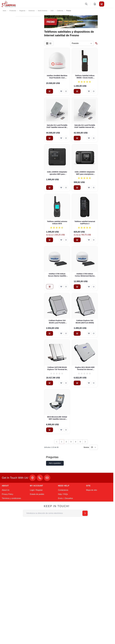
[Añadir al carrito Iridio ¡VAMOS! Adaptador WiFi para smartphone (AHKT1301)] (77, 188)
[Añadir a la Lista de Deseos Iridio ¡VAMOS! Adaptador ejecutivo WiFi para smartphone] (61, 188)
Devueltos (69, 498)
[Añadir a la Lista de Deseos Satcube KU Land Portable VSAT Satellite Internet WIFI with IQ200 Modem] (61, 138)
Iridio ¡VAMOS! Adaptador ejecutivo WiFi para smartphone (57, 173)
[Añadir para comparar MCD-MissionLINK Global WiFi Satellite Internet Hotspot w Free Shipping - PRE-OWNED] (66, 430)
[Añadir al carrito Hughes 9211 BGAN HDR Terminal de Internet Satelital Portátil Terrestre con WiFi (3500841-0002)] (77, 383)
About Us (6, 490)
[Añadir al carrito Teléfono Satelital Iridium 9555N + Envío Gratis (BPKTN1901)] (77, 91)
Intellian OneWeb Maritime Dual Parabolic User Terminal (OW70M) (57, 77)
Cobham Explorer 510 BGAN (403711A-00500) (85, 322)
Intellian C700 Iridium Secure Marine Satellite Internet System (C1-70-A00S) (57, 275)
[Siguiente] (85, 442)
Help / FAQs (63, 494)
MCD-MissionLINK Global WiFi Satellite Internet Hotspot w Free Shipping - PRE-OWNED (57, 418)
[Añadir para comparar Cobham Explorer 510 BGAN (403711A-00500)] (94, 333)
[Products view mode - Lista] (50, 43)
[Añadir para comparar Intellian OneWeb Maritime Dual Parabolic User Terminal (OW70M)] (66, 91)
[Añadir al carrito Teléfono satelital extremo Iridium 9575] (50, 240)
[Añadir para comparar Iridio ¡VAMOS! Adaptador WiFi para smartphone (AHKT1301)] (94, 188)
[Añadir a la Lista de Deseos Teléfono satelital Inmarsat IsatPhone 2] (89, 240)
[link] (57, 442)
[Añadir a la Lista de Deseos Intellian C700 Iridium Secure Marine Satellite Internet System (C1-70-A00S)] (61, 287)
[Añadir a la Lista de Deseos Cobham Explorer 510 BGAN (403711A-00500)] (89, 333)
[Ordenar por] (82, 43)
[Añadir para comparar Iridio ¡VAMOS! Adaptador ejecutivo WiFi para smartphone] (66, 188)
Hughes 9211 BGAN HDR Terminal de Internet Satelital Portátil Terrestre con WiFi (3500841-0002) (85, 369)
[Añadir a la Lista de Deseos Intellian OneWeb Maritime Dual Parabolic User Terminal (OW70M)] (61, 91)
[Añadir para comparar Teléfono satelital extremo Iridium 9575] (66, 240)
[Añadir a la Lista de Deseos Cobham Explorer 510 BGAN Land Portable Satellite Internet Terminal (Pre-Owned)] (61, 333)
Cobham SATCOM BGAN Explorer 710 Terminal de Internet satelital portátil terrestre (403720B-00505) (57, 369)
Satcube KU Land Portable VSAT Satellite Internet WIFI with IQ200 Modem (57, 126)
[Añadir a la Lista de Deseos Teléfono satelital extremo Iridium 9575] (61, 240)
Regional (22, 11)
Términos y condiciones (11, 498)
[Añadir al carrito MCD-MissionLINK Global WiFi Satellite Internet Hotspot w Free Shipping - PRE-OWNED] (50, 430)
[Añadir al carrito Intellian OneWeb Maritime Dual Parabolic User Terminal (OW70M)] (50, 91)
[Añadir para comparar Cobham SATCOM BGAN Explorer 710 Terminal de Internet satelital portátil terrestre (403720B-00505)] (66, 383)
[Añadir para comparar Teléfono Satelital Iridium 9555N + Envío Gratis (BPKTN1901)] (94, 91)
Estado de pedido (37, 494)
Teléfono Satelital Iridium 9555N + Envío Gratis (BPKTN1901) (85, 77)
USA (52, 11)
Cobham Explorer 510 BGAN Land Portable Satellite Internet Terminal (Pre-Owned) (57, 322)
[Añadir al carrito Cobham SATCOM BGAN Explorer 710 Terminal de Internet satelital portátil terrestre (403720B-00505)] (50, 383)
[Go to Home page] (9, 4)
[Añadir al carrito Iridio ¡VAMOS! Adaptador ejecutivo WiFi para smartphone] (50, 188)
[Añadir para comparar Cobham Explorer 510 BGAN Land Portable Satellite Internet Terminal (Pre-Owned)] (66, 333)
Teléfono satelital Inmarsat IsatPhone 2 (85, 223)
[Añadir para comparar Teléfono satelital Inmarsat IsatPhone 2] (94, 240)
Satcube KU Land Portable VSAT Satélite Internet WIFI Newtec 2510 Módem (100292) (85, 126)
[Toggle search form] (86, 4)
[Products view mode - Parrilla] (47, 43)
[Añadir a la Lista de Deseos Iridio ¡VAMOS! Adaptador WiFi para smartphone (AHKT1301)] (89, 188)
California (60, 11)
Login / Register (36, 490)
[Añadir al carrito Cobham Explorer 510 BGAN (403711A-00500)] (77, 333)
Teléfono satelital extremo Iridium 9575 (57, 223)
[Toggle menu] (108, 4)
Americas (32, 11)
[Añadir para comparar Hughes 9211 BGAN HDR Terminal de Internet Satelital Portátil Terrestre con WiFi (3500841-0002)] (94, 383)
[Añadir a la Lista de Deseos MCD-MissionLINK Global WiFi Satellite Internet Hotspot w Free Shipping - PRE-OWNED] (61, 430)
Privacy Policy (8, 494)
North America (43, 11)
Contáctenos (63, 490)
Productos (13, 11)
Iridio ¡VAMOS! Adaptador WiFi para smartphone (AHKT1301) (85, 173)
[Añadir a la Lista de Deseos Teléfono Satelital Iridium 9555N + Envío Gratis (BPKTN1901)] (89, 91)
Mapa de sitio (92, 490)
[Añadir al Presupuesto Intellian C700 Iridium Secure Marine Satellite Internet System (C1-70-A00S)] (50, 287)
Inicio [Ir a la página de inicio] (5, 11)
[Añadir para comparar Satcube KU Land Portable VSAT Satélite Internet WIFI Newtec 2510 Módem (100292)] (94, 138)
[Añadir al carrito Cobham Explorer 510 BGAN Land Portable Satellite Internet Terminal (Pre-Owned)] (50, 333)
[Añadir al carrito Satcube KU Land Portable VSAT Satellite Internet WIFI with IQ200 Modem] (50, 138)
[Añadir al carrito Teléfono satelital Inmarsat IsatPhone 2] (77, 240)
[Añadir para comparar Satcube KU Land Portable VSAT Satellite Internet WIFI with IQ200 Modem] (66, 138)
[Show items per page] (94, 447)
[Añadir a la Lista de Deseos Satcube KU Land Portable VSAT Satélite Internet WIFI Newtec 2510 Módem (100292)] (89, 138)
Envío (60, 498)
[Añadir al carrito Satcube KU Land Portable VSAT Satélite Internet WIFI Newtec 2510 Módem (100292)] (77, 138)
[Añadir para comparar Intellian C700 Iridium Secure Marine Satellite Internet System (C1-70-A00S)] (66, 287)
